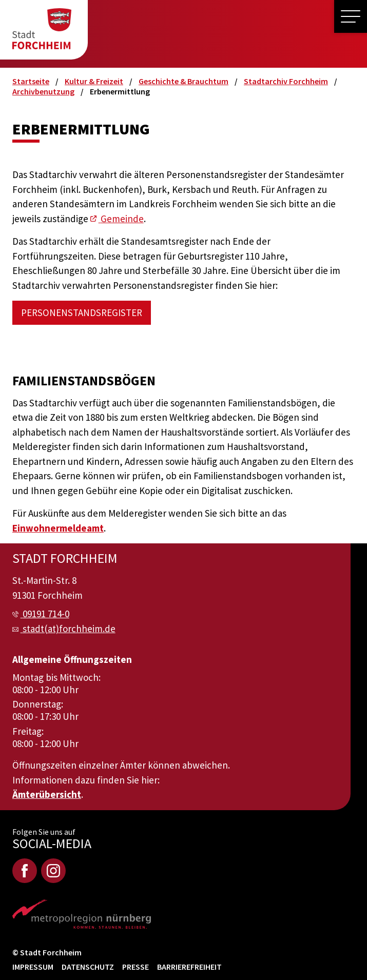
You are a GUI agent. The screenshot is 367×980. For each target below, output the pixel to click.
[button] (351, 16)
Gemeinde (122, 219)
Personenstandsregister (82, 312)
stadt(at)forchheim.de (69, 629)
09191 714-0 (46, 614)
